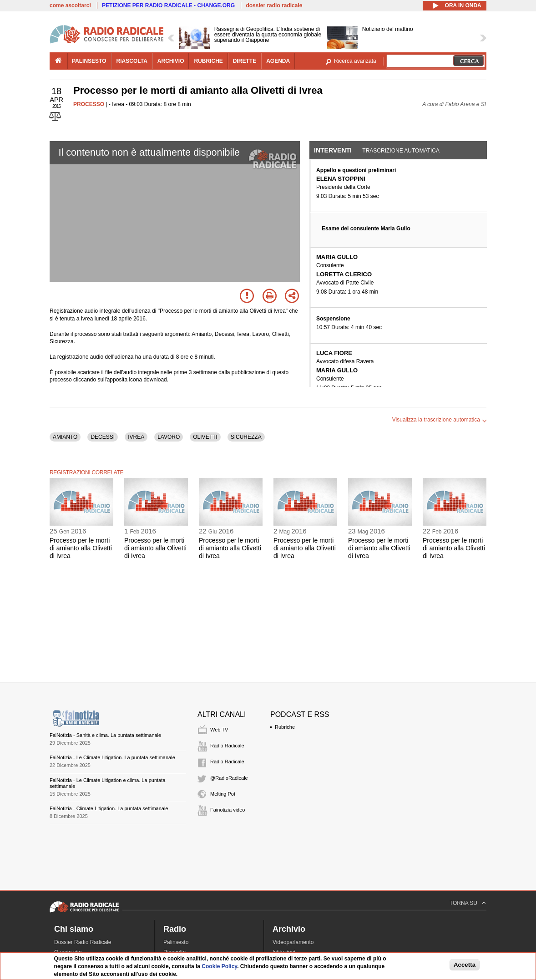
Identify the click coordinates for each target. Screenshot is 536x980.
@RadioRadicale (229, 778)
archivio (171, 61)
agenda (278, 61)
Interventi (333, 150)
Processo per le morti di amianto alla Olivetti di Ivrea (81, 548)
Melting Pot (223, 794)
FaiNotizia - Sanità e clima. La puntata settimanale (105, 735)
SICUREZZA (246, 437)
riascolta (132, 61)
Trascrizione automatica (401, 151)
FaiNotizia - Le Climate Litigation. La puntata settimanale (112, 757)
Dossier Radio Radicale (83, 942)
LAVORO (169, 437)
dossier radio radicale (274, 5)
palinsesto (89, 61)
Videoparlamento (293, 942)
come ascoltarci (70, 5)
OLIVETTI (205, 437)
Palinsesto (176, 942)
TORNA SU (463, 903)
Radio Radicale (227, 746)
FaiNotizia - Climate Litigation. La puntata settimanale (109, 808)
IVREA (136, 437)
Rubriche (285, 727)
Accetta (465, 965)
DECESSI (103, 437)
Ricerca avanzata (355, 61)
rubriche (208, 61)
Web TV (219, 730)
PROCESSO (89, 104)
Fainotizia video (228, 810)
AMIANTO (65, 437)
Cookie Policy (219, 966)
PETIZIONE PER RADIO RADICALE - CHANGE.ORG (168, 5)
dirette (245, 61)
